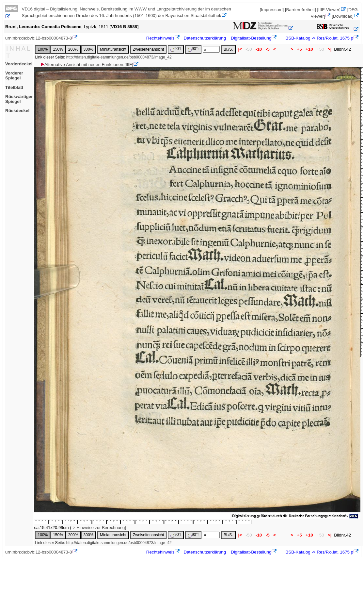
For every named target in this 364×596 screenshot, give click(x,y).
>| (330, 49)
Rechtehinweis (160, 38)
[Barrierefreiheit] (301, 10)
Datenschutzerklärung (205, 38)
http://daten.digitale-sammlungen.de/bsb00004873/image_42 (119, 57)
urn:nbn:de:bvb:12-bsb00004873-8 (39, 38)
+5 (300, 49)
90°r (193, 49)
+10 (309, 49)
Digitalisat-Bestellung (251, 38)
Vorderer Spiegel (14, 75)
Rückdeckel (17, 111)
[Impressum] (272, 10)
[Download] (343, 16)
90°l (176, 49)
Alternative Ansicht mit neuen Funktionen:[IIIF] (87, 65)
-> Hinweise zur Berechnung (98, 528)
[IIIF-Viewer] (329, 10)
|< (240, 49)
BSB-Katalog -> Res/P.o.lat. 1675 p (319, 38)
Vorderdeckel (19, 64)
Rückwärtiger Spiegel (19, 99)
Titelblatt (14, 87)
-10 (259, 49)
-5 (268, 49)
